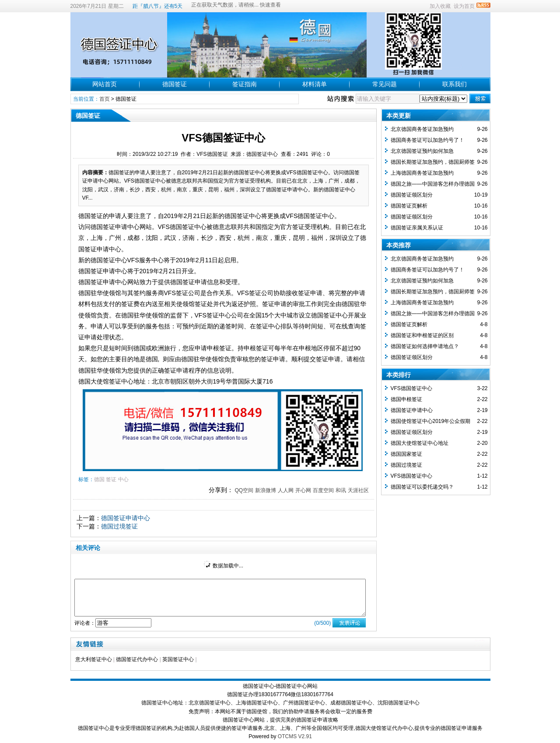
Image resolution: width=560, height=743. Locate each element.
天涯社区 (358, 490)
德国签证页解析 (409, 206)
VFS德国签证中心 (411, 388)
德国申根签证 (406, 399)
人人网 (286, 490)
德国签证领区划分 (412, 195)
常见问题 (385, 84)
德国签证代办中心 (137, 659)
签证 (111, 479)
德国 (99, 479)
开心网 (303, 490)
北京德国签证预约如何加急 (422, 151)
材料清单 (315, 84)
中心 (123, 479)
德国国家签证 (406, 454)
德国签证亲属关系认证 (417, 228)
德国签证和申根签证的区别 (422, 335)
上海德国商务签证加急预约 (422, 173)
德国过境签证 (119, 526)
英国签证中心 (178, 659)
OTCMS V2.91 (295, 736)
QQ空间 (244, 490)
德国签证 (175, 84)
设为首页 (464, 6)
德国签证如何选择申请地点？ (425, 346)
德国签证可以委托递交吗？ (422, 487)
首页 (105, 99)
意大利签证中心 (94, 659)
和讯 (341, 490)
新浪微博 (266, 490)
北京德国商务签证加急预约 (422, 129)
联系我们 (455, 84)
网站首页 (105, 84)
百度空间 (323, 490)
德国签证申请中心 (126, 518)
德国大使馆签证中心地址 (420, 443)
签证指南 (245, 84)
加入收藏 (440, 6)
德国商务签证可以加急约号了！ (427, 140)
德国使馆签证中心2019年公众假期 (431, 421)
